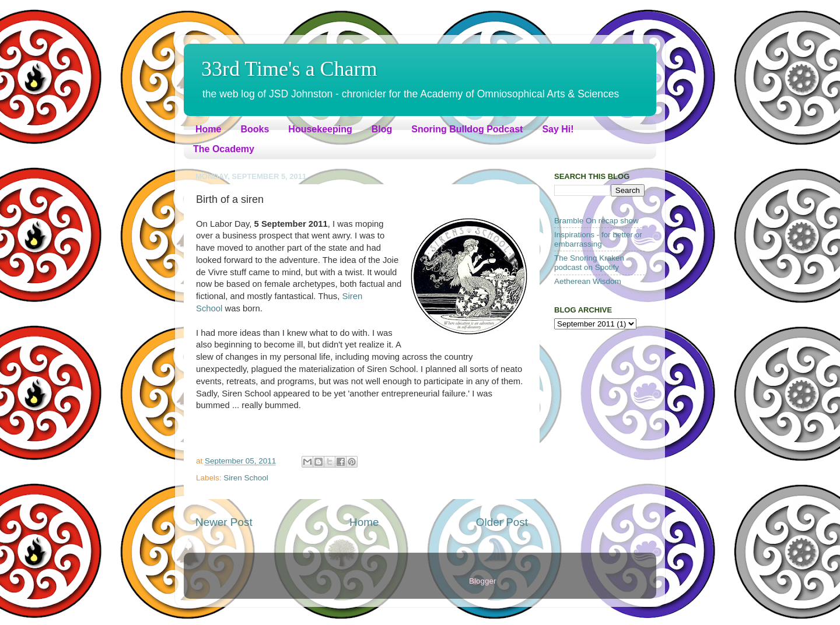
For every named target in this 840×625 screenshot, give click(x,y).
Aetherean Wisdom (588, 281)
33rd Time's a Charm (289, 69)
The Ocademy (224, 149)
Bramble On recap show (596, 221)
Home (208, 129)
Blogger (482, 581)
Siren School (246, 478)
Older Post (502, 522)
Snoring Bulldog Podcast (467, 129)
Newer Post (224, 522)
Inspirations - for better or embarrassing (598, 239)
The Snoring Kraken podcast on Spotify (589, 263)
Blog (382, 129)
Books (255, 129)
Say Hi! (558, 129)
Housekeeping (320, 129)
